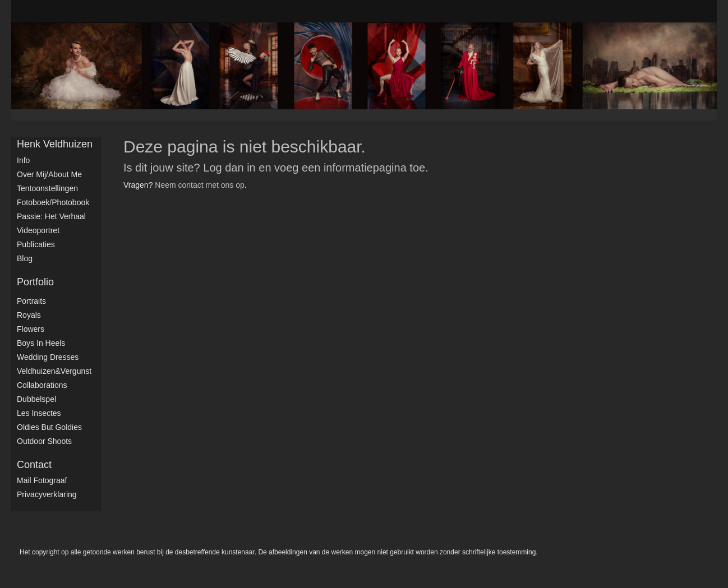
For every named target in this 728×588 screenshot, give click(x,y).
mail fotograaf (42, 480)
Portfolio (35, 282)
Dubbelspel (36, 399)
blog (25, 258)
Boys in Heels (41, 343)
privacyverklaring (47, 494)
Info (23, 160)
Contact (34, 465)
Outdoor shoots (44, 441)
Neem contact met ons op (200, 185)
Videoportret (38, 230)
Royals (29, 315)
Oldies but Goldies (49, 427)
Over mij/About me (49, 174)
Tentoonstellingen (47, 188)
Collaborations (42, 385)
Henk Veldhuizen (55, 144)
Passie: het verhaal (51, 216)
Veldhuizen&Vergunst (54, 371)
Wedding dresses (48, 357)
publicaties (36, 244)
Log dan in (229, 168)
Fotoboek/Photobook (53, 202)
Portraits (31, 301)
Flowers (31, 329)
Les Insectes (39, 413)
